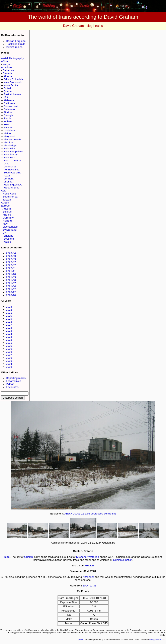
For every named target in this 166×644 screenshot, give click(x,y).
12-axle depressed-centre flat (99, 514)
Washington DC (13, 185)
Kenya (6, 64)
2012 (9, 340)
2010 (9, 346)
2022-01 (11, 268)
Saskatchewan (12, 94)
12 (91, 586)
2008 (9, 352)
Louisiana (9, 130)
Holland (7, 221)
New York (9, 157)
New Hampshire (13, 151)
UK (5, 233)
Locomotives (14, 381)
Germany (8, 218)
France (7, 215)
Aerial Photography (12, 58)
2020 (9, 316)
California (9, 103)
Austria (7, 209)
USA (5, 97)
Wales (7, 242)
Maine (7, 133)
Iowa (6, 124)
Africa (4, 61)
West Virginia (11, 188)
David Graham (73, 26)
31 (95, 586)
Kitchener (88, 577)
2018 (9, 322)
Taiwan (7, 200)
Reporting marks (16, 378)
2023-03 (11, 256)
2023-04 (11, 253)
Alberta (8, 76)
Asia (4, 191)
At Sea (5, 203)
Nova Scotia (11, 85)
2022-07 (11, 262)
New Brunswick (13, 82)
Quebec (8, 91)
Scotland (9, 239)
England (9, 236)
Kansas (8, 127)
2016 (9, 328)
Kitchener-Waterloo (88, 557)
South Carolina (12, 173)
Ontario (8, 88)
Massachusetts (13, 139)
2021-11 (11, 271)
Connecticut (11, 106)
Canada (7, 73)
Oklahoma (10, 167)
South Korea (10, 197)
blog (89, 26)
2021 (9, 313)
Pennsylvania (12, 170)
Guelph (29, 557)
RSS (81, 640)
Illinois (7, 118)
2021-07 (11, 283)
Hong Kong (9, 194)
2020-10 (11, 295)
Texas (7, 176)
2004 (9, 364)
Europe (5, 206)
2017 (9, 325)
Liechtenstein (11, 227)
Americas (7, 67)
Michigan (9, 142)
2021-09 (11, 277)
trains (99, 26)
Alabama (9, 100)
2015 (9, 331)
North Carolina (12, 160)
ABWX (68, 514)
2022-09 (11, 259)
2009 (9, 349)
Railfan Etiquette (16, 41)
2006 (9, 358)
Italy (5, 224)
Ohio (6, 164)
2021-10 (11, 274)
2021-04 (11, 286)
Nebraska (9, 148)
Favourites (12, 387)
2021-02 (11, 289)
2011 (9, 343)
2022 (9, 310)
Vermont (9, 179)
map (7, 557)
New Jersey (11, 154)
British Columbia (13, 79)
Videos (10, 384)
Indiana (8, 121)
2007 (9, 355)
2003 (9, 367)
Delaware (9, 109)
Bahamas (8, 70)
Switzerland (10, 230)
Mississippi (10, 145)
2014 (9, 334)
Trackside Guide (16, 44)
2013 (9, 337)
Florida (8, 112)
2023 (9, 307)
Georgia (8, 115)
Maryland (9, 136)
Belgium (7, 212)
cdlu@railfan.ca (157, 640)
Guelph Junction (123, 560)
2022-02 (11, 265)
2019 (9, 319)
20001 (77, 514)
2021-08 (11, 280)
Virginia (8, 182)
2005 (9, 361)
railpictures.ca (14, 47)
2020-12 (11, 292)
